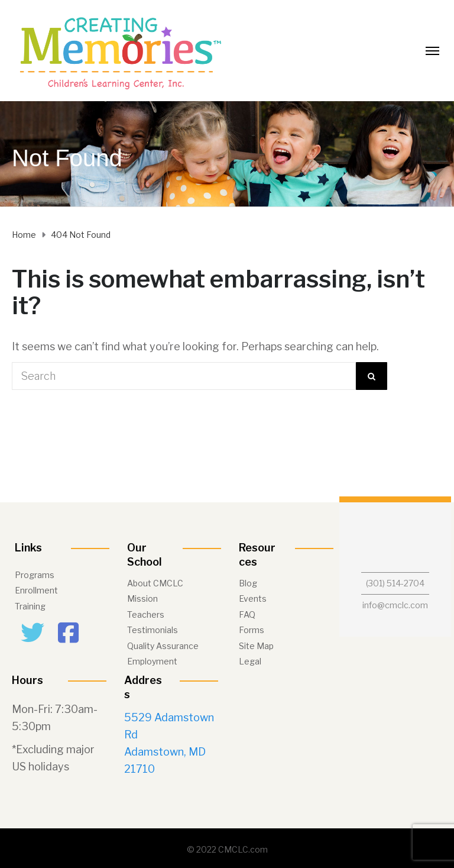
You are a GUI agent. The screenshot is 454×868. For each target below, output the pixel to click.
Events (253, 598)
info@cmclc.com (395, 605)
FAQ (247, 614)
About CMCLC (155, 583)
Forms (252, 630)
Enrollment (36, 590)
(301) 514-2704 (395, 583)
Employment (152, 661)
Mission (142, 598)
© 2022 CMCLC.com (227, 849)
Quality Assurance (163, 646)
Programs (35, 575)
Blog (248, 583)
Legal (250, 661)
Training (30, 606)
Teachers (146, 614)
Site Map (256, 646)
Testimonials (153, 630)
